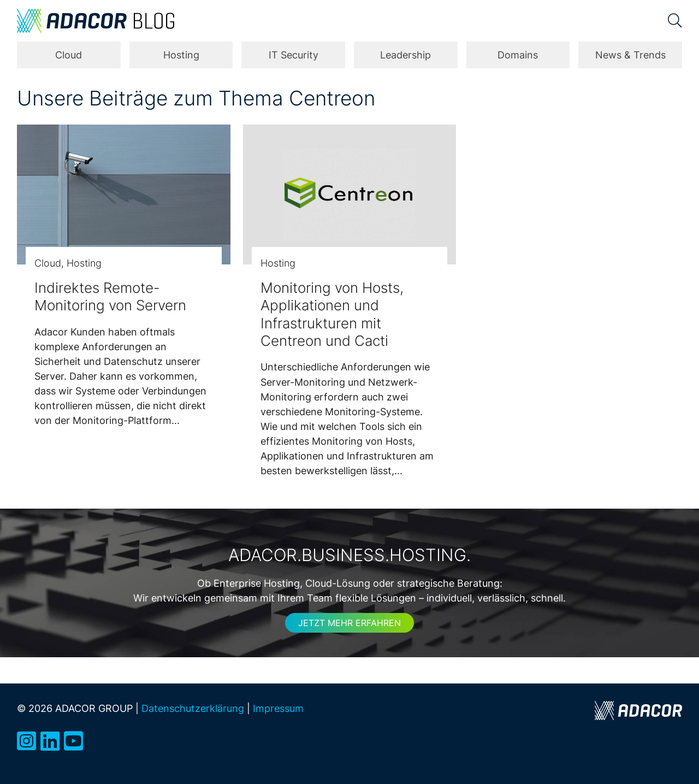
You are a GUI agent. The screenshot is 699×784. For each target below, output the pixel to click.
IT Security (294, 55)
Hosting (181, 55)
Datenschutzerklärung (193, 708)
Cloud (69, 55)
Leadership (405, 55)
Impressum (278, 708)
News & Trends (630, 55)
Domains (518, 55)
